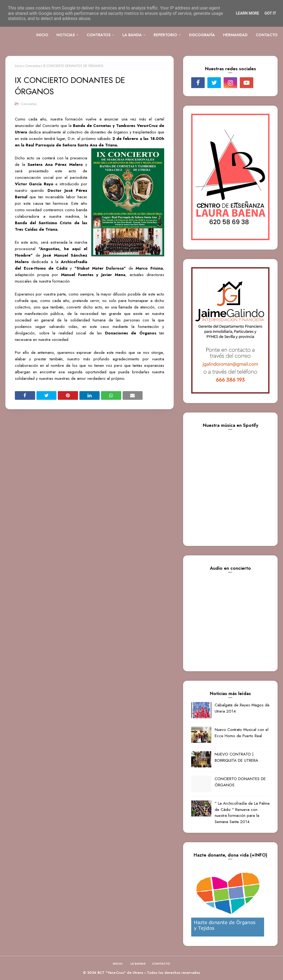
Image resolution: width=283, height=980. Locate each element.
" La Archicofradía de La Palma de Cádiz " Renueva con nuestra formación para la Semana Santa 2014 (242, 813)
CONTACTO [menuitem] (267, 35)
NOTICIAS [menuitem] (66, 35)
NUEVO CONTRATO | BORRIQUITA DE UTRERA (236, 757)
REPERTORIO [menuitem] (165, 35)
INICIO (118, 964)
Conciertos (33, 66)
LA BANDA (138, 964)
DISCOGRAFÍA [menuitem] (202, 35)
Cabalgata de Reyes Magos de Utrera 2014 (242, 708)
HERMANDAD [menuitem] (235, 35)
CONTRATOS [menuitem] (99, 35)
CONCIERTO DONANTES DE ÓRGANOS (240, 782)
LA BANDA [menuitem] (132, 35)
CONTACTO (161, 964)
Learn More (247, 13)
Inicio (19, 66)
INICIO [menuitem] (42, 35)
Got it (270, 13)
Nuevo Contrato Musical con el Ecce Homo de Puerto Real (242, 733)
